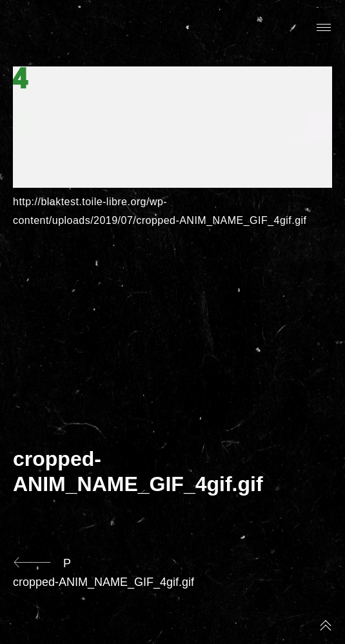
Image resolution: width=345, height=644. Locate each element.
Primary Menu (324, 27)
